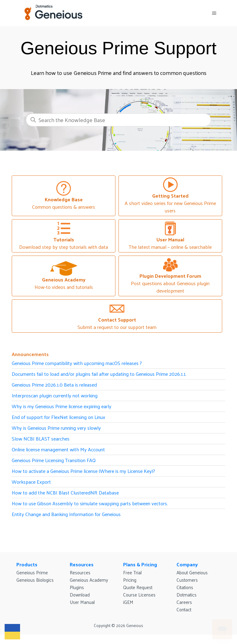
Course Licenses (139, 595)
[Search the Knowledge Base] (118, 120)
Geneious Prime (32, 572)
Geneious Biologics (35, 580)
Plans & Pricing (140, 564)
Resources (82, 564)
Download (80, 595)
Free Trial (132, 572)
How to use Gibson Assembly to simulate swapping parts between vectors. (90, 503)
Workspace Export (31, 482)
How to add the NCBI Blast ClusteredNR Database (65, 492)
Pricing (130, 580)
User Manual (82, 602)
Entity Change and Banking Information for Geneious (66, 514)
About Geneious (192, 572)
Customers (187, 580)
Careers (184, 602)
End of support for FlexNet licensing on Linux (58, 417)
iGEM (128, 602)
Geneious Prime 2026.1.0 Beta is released (54, 385)
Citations (185, 587)
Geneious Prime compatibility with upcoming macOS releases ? (77, 363)
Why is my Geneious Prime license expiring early (62, 406)
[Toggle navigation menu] (214, 13)
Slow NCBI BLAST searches (41, 439)
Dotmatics (187, 595)
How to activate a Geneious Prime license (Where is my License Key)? (83, 471)
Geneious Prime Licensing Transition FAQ (54, 460)
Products (27, 564)
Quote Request (138, 587)
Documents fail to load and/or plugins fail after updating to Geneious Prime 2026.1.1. (99, 374)
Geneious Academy (89, 580)
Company (187, 564)
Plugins (77, 587)
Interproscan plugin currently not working (55, 395)
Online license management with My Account (58, 449)
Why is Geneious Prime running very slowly (56, 428)
